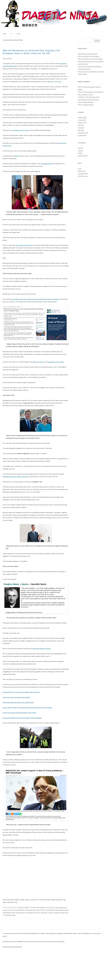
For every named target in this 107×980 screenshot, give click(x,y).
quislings (57, 912)
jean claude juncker (9, 912)
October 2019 (82, 123)
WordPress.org (83, 176)
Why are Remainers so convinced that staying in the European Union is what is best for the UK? (31, 52)
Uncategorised (83, 156)
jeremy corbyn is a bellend (24, 912)
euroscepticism (30, 910)
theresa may (64, 912)
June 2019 (81, 128)
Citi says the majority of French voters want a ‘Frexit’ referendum (22, 718)
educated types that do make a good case (15, 477)
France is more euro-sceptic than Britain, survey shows (19, 713)
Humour (81, 148)
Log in (80, 168)
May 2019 (81, 130)
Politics (27, 907)
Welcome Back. (89, 102)
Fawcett (16, 156)
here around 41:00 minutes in (25, 245)
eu (9, 910)
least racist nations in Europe (42, 649)
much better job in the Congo (21, 130)
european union (19, 910)
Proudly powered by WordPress (12, 947)
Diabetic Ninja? (89, 105)
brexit (57, 907)
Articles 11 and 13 (38, 362)
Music (19, 34)
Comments (83, 173)
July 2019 (81, 125)
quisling (51, 912)
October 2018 (82, 135)
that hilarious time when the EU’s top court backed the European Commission (36, 299)
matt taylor (44, 912)
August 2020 (82, 120)
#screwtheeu (41, 907)
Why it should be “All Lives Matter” (89, 56)
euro (12, 910)
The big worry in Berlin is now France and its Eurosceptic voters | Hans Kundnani (27, 708)
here (52, 82)
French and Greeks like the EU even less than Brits (18, 702)
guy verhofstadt (50, 910)
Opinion (21, 907)
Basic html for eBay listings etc (88, 54)
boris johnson (50, 907)
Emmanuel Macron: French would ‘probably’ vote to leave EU (21, 692)
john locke (37, 912)
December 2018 (83, 133)
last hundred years (47, 164)
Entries (82, 171)
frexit (42, 910)
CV (11, 34)
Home (5, 34)
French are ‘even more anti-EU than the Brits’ (16, 697)
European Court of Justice (56, 362)
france (38, 910)
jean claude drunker (62, 910)
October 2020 (82, 117)
